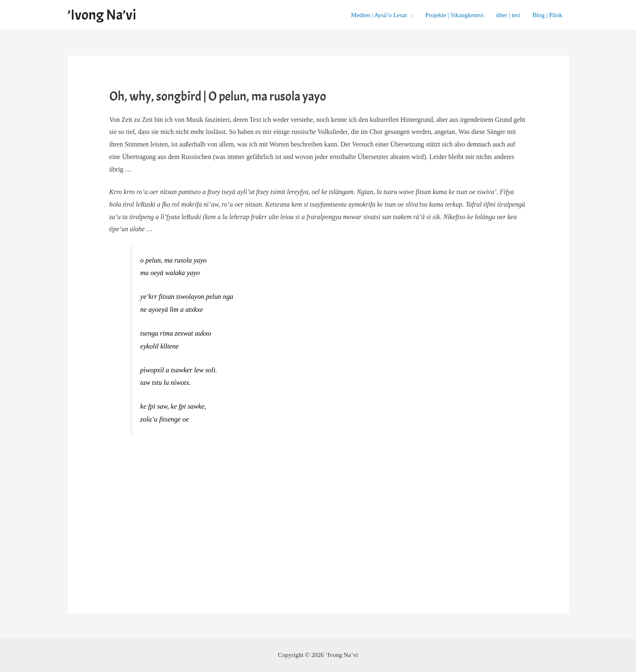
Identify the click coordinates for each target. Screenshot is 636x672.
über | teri (508, 15)
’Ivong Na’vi (102, 15)
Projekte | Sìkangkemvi (454, 15)
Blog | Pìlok (547, 15)
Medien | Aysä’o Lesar (379, 15)
